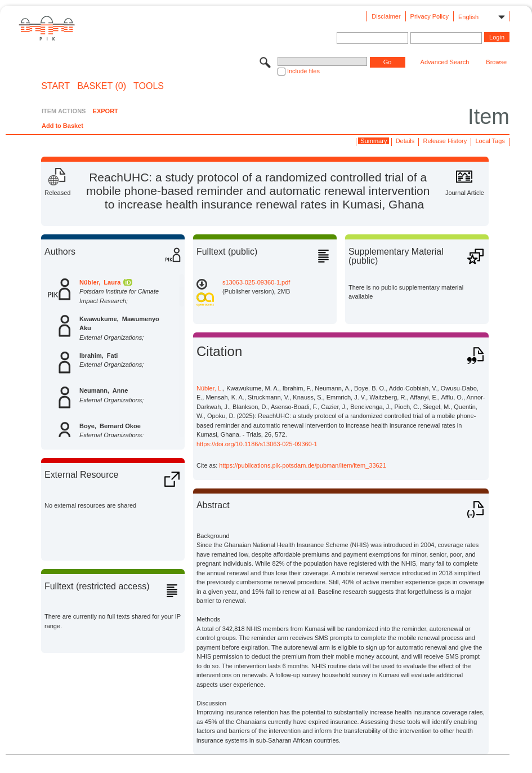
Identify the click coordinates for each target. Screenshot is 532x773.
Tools (149, 86)
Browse (496, 62)
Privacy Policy (430, 16)
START (55, 86)
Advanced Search (445, 62)
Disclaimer (386, 16)
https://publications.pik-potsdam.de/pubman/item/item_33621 (303, 465)
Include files (303, 71)
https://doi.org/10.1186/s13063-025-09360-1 (257, 444)
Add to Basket (62, 126)
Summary (374, 141)
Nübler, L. (210, 388)
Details (405, 141)
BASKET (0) (102, 86)
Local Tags (490, 141)
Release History (445, 141)
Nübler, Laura (100, 282)
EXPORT (106, 111)
